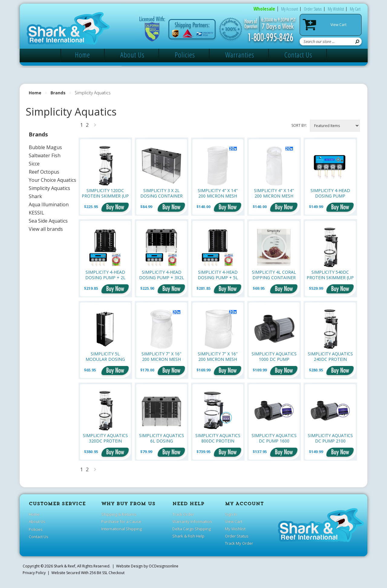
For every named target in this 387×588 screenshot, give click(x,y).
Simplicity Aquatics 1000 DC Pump (274, 356)
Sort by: (299, 125)
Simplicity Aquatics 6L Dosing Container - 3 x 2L (162, 438)
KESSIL (36, 213)
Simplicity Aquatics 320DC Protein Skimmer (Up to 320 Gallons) (105, 438)
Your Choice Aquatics (52, 180)
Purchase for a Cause (121, 521)
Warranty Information (192, 521)
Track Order (183, 514)
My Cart (355, 9)
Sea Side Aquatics (48, 221)
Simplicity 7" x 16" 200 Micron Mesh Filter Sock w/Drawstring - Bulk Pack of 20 (218, 356)
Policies (185, 55)
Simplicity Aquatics (49, 188)
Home (83, 55)
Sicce (34, 164)
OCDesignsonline (164, 566)
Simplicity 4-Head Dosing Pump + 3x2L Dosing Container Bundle (162, 275)
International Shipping (122, 529)
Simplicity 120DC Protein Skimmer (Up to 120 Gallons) (105, 193)
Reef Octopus (44, 172)
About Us (132, 55)
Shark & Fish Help (188, 536)
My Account (289, 9)
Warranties (240, 55)
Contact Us (298, 55)
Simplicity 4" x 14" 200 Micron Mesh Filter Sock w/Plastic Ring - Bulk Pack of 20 (274, 193)
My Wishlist (336, 9)
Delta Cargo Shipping (192, 529)
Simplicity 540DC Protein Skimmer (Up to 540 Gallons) (330, 275)
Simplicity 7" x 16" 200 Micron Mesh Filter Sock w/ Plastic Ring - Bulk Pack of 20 (161, 356)
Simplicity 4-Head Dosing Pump (330, 193)
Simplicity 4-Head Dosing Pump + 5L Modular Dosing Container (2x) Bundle (218, 275)
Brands (58, 93)
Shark (35, 196)
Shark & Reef (65, 566)
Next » (95, 126)
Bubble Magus (45, 147)
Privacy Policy (34, 573)
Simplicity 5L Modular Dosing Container (105, 356)
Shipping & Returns (119, 514)
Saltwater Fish (45, 155)
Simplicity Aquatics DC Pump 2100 (330, 438)
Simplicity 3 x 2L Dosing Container (161, 193)
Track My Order (239, 543)
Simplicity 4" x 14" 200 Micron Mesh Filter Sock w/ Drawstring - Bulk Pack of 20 (218, 193)
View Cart (338, 25)
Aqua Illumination (49, 204)
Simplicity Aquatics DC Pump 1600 (274, 438)
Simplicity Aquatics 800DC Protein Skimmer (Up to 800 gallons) (218, 438)
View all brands (46, 229)
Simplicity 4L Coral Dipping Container (274, 275)
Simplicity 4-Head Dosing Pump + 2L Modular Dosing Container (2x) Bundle (105, 275)
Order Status (313, 9)
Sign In (231, 514)
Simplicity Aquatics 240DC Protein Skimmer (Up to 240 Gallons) (330, 356)
